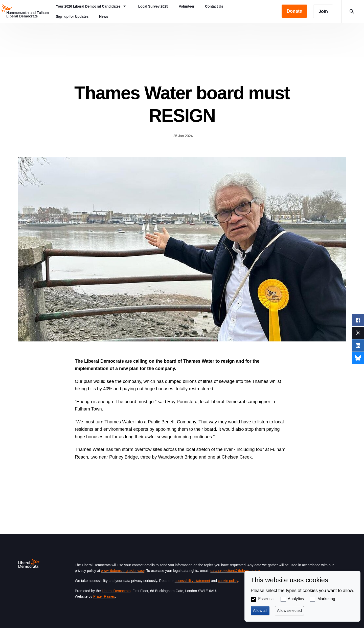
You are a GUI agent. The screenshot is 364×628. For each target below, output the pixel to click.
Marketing (326, 599)
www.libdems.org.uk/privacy (123, 571)
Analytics (296, 599)
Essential (266, 599)
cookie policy (228, 581)
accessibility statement (192, 581)
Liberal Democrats (116, 591)
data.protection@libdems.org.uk (235, 571)
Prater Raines (104, 596)
